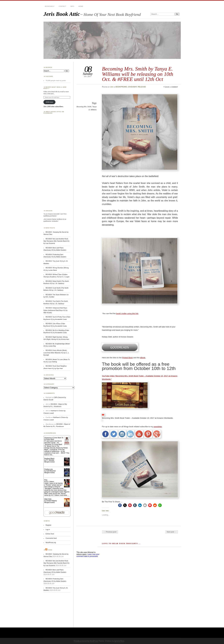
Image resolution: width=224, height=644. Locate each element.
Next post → (172, 532)
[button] (120, 505)
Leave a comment (171, 87)
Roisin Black (50, 439)
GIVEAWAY (132, 87)
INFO (72, 6)
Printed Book (127, 358)
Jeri (112, 87)
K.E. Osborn (50, 482)
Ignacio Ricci (119, 641)
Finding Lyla (48, 469)
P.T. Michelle (50, 460)
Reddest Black (49, 459)
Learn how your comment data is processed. (88, 555)
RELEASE (142, 87)
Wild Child (48, 499)
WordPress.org (51, 542)
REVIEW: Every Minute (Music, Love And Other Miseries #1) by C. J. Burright (56, 353)
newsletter (158, 427)
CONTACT (62, 6)
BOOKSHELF (50, 6)
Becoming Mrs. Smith (84, 107)
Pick (46, 480)
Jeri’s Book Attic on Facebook (54, 112)
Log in (48, 529)
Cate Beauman (51, 471)
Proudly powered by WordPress (86, 641)
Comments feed (51, 538)
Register (48, 525)
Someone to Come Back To (54, 438)
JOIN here (49, 102)
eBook (143, 358)
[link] (125, 408)
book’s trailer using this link (127, 314)
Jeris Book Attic (62, 14)
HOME (81, 6)
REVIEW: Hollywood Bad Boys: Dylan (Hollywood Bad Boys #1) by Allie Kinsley (55, 310)
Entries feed (50, 534)
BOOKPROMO (121, 87)
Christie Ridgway (51, 501)
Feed (50, 550)
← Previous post (110, 532)
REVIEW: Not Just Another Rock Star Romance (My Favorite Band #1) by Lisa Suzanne (56, 241)
